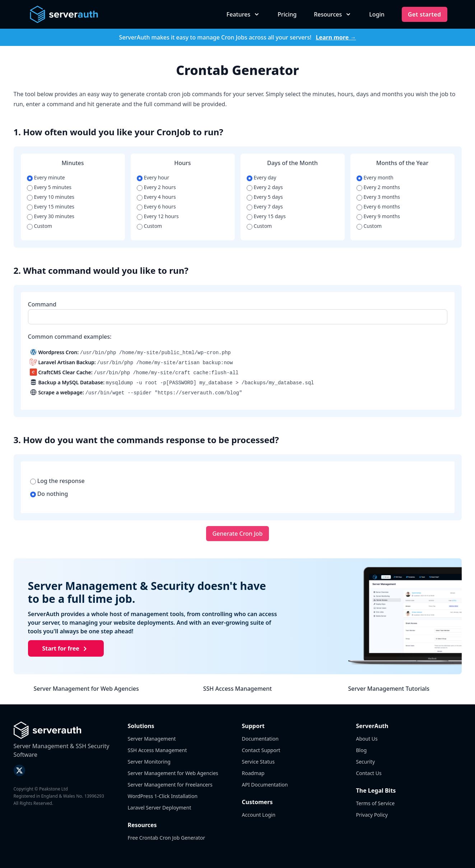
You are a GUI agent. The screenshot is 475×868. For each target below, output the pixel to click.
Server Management (152, 739)
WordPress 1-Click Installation (163, 796)
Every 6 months (378, 207)
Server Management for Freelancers (170, 785)
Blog (362, 750)
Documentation (260, 739)
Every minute (46, 177)
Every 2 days (265, 187)
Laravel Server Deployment (160, 808)
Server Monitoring (149, 762)
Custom (39, 226)
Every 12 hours (158, 216)
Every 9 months (378, 216)
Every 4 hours (156, 197)
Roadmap (253, 773)
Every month (375, 177)
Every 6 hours (156, 207)
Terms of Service (376, 803)
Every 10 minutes (51, 197)
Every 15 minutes (51, 207)
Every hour (153, 177)
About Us (367, 739)
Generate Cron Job (237, 534)
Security (366, 762)
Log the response (57, 481)
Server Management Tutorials (389, 689)
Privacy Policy (372, 815)
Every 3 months (378, 197)
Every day (262, 177)
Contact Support (261, 750)
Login (377, 14)
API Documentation (265, 785)
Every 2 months (378, 187)
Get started (425, 14)
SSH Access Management (237, 689)
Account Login (259, 815)
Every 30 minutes (51, 216)
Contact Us (369, 773)
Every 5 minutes (49, 187)
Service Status (258, 762)
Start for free (66, 649)
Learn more (336, 37)
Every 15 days (266, 216)
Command (42, 304)
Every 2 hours (156, 187)
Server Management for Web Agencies (86, 689)
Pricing (287, 14)
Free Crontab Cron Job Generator (167, 838)
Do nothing (49, 494)
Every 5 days (265, 197)
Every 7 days (265, 207)
